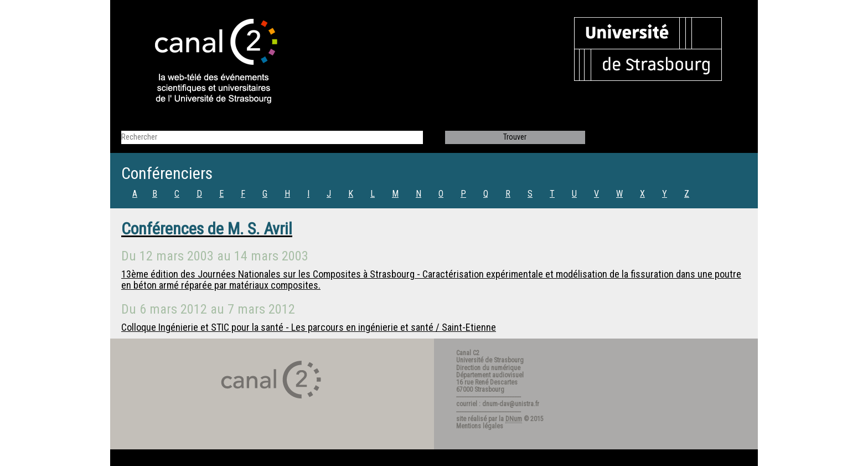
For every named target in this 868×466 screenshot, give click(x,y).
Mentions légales (480, 426)
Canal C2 (468, 353)
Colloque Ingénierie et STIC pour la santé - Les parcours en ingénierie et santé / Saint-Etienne (309, 327)
